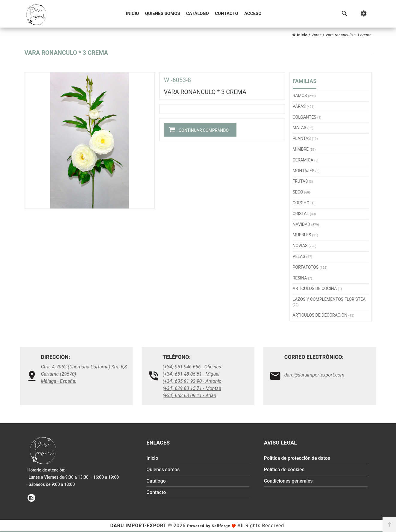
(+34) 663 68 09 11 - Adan (189, 396)
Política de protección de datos (297, 458)
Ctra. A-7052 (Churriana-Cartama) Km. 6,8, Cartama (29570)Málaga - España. (84, 374)
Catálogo (198, 13)
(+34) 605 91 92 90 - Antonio (192, 381)
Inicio (133, 13)
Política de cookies (284, 470)
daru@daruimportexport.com (314, 375)
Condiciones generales (288, 481)
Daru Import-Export (139, 526)
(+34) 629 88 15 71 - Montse (192, 388)
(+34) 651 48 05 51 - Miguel (191, 374)
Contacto (227, 13)
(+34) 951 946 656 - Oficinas (192, 367)
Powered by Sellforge (209, 526)
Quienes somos (162, 13)
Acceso (253, 13)
